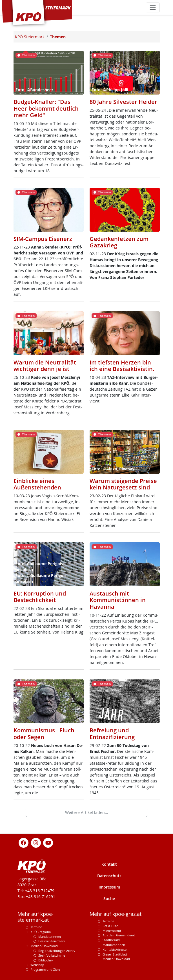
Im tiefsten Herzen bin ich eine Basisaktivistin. (122, 366)
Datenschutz (109, 876)
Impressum (109, 887)
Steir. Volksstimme (52, 955)
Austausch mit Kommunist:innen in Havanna (118, 600)
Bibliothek (46, 960)
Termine (36, 927)
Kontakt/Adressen (116, 949)
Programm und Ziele (45, 969)
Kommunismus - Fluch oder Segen (44, 734)
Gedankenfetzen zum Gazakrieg (119, 242)
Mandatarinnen (50, 937)
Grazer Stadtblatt (115, 954)
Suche (109, 899)
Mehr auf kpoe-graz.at (116, 914)
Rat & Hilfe (110, 926)
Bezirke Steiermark (52, 941)
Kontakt (109, 864)
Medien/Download (44, 946)
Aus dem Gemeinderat (119, 935)
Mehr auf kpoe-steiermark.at (36, 917)
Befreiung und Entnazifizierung (112, 734)
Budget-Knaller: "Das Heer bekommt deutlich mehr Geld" (46, 108)
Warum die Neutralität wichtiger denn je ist (45, 366)
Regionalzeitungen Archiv (57, 951)
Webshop (37, 965)
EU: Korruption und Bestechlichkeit (40, 597)
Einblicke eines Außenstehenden (37, 484)
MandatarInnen (114, 945)
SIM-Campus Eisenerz (43, 239)
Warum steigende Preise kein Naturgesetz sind (123, 484)
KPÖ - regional (41, 932)
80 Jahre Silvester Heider (123, 102)
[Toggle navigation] (153, 7)
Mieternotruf (112, 931)
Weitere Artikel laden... (87, 812)
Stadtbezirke (112, 940)
